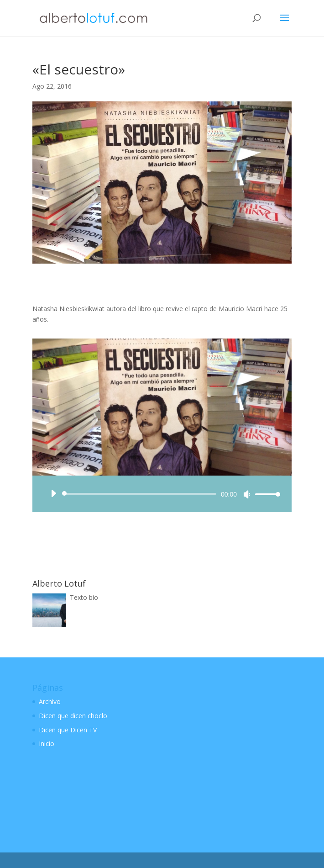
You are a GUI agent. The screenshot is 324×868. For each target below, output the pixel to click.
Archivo (50, 701)
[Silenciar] (247, 494)
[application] (162, 494)
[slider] (141, 494)
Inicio (47, 744)
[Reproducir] (53, 493)
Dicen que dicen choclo (73, 716)
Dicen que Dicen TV (68, 730)
